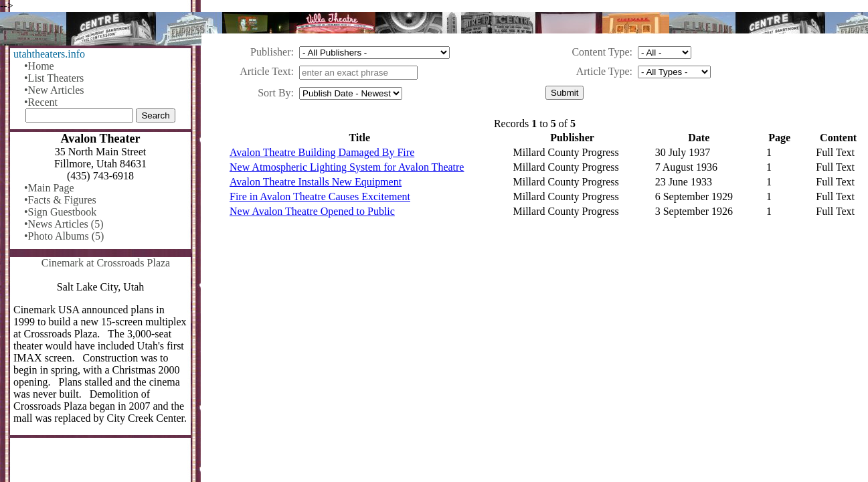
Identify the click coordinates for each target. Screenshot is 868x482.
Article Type (603, 71)
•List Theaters (54, 78)
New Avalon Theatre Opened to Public (312, 211)
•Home (39, 66)
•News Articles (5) (64, 224)
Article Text (265, 71)
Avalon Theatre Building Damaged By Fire (322, 152)
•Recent (41, 102)
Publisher (270, 52)
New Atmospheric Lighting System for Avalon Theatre (347, 167)
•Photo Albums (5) (64, 236)
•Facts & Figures (60, 200)
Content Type (600, 52)
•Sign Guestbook (60, 212)
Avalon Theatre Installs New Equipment (316, 182)
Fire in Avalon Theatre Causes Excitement (320, 196)
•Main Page (49, 188)
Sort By (274, 93)
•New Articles (54, 90)
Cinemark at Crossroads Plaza (106, 263)
